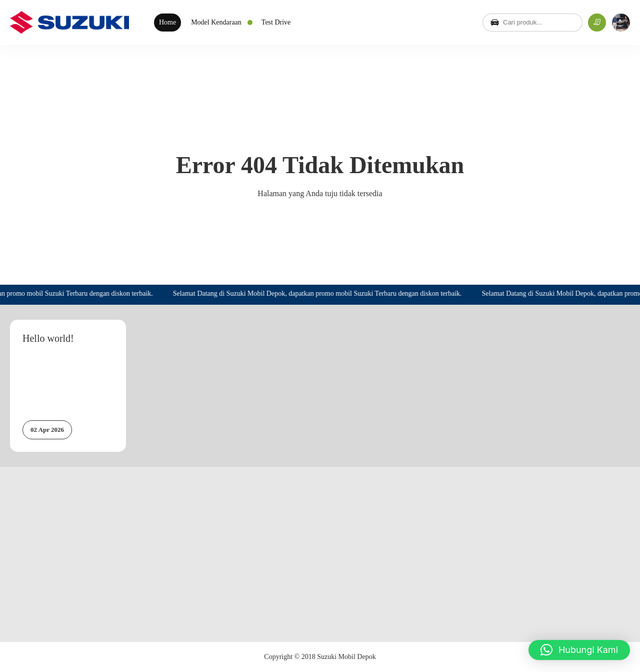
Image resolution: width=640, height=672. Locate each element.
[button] (579, 650)
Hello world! (48, 338)
